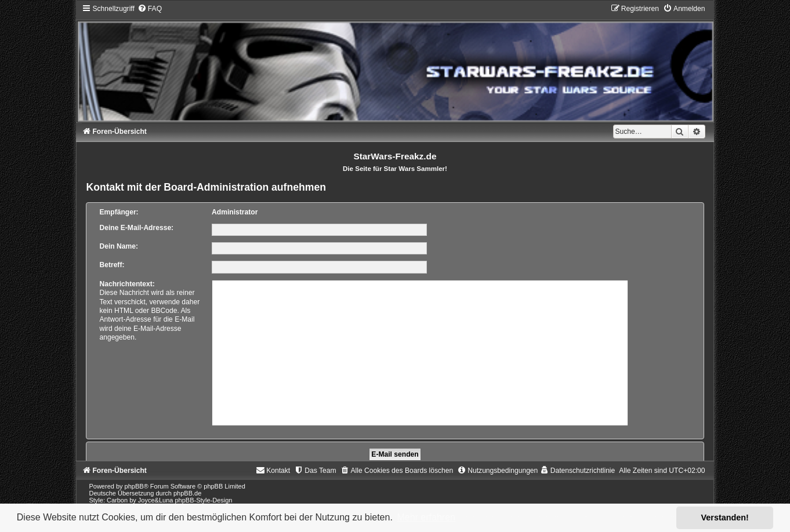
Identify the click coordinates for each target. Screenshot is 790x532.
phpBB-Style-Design (203, 500)
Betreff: (112, 265)
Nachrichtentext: (127, 284)
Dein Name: (119, 246)
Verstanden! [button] (725, 518)
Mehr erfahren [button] (426, 517)
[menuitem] (150, 9)
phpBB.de (187, 493)
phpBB (134, 486)
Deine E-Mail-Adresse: (136, 228)
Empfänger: (119, 212)
